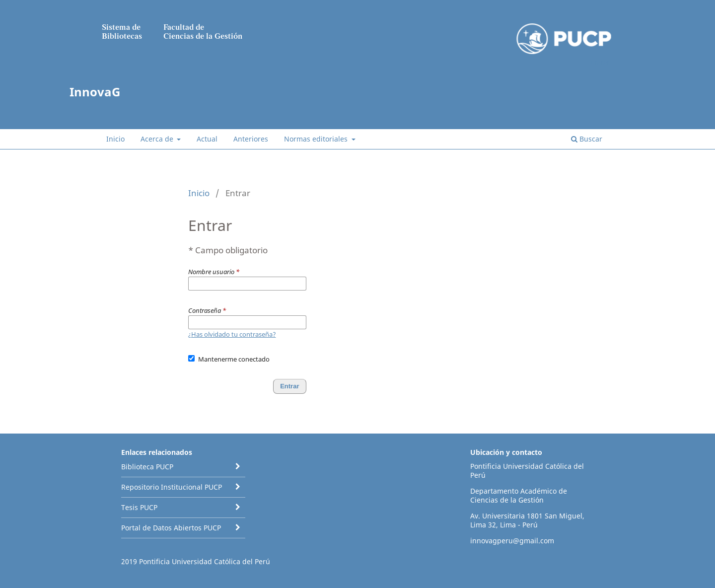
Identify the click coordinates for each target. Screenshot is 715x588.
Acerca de (158, 139)
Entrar (600, 62)
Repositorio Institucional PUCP (172, 487)
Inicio (115, 139)
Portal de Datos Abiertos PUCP (171, 528)
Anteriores (251, 139)
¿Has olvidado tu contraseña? (232, 334)
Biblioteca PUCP (147, 467)
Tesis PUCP (139, 507)
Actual (207, 139)
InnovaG (95, 92)
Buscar (587, 139)
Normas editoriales (317, 139)
